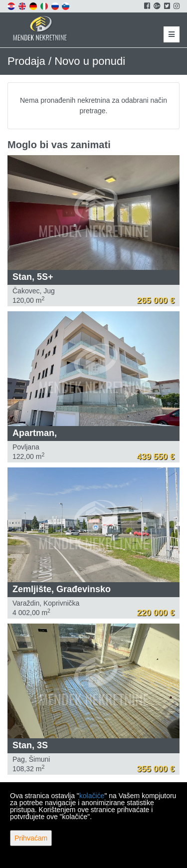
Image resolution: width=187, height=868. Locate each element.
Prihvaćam (31, 838)
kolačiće (92, 796)
